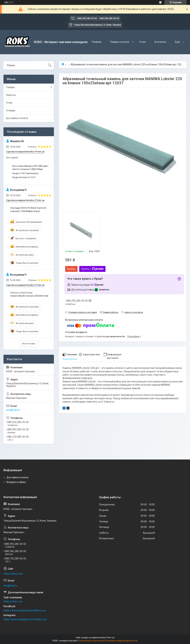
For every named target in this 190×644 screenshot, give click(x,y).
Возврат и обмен (16, 482)
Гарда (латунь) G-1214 (24, 177)
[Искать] (50, 65)
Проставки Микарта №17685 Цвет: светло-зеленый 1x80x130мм (30, 168)
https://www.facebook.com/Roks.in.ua (25, 610)
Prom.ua (110, 638)
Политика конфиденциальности (122, 641)
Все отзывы (29, 344)
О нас (143, 42)
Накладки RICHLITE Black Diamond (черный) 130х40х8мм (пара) (28, 209)
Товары (10, 87)
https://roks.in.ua (13, 601)
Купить (71, 269)
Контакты (160, 42)
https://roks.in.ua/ (13, 574)
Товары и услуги (120, 42)
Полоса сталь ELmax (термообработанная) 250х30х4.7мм (29, 294)
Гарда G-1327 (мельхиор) (25, 173)
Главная (97, 42)
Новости (11, 95)
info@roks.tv (13, 410)
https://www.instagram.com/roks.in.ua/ (25, 619)
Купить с (92, 269)
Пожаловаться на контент (92, 641)
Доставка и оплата (17, 118)
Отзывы (11, 110)
